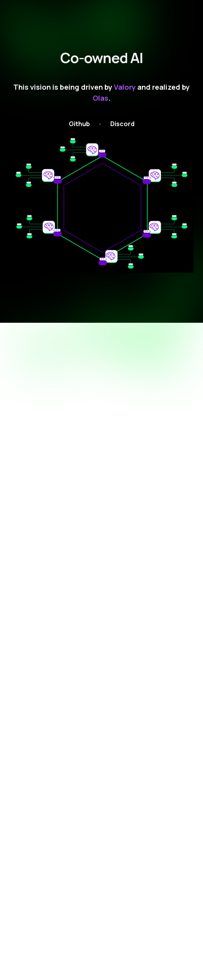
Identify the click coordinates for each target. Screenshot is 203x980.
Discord (122, 124)
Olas (101, 98)
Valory (125, 87)
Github (79, 124)
